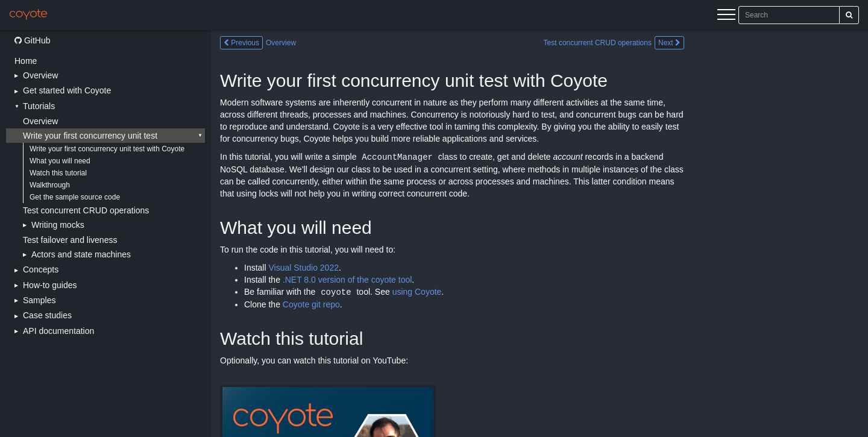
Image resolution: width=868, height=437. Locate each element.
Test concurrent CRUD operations (86, 210)
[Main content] (539, 234)
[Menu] (726, 16)
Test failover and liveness (70, 240)
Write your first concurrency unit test (90, 136)
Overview (40, 121)
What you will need (60, 161)
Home (26, 61)
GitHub (32, 40)
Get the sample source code (75, 197)
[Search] (849, 15)
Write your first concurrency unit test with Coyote (107, 149)
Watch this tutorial (58, 173)
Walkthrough (50, 185)
